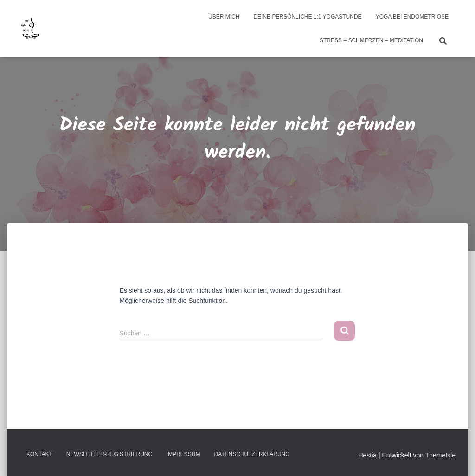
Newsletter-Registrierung (109, 454)
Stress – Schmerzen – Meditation (371, 40)
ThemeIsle (440, 455)
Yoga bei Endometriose (412, 17)
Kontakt (39, 454)
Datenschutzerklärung (252, 454)
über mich (224, 17)
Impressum (183, 454)
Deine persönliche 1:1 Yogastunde (307, 17)
